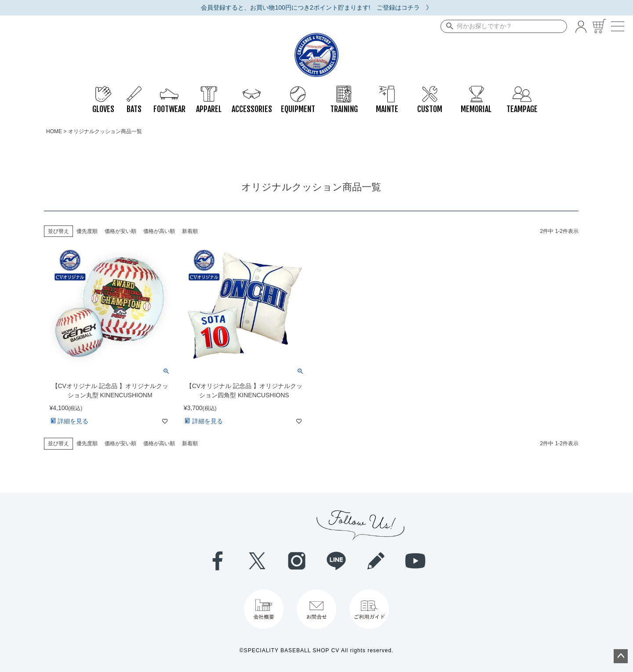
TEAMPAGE (522, 90)
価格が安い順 (120, 231)
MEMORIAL (476, 90)
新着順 (190, 231)
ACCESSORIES (252, 90)
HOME (54, 131)
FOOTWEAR (169, 90)
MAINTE (387, 90)
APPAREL (209, 90)
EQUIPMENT (298, 90)
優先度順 (87, 231)
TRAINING (344, 90)
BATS (134, 90)
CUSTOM (430, 90)
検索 (448, 26)
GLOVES (103, 90)
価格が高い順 (159, 231)
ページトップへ (621, 656)
